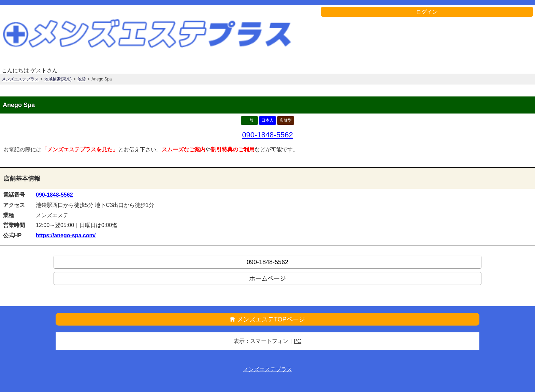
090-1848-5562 (267, 135)
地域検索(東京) (58, 79)
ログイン (427, 12)
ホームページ (267, 278)
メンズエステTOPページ (271, 319)
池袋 (82, 79)
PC (298, 341)
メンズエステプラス (20, 79)
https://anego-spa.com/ (66, 235)
